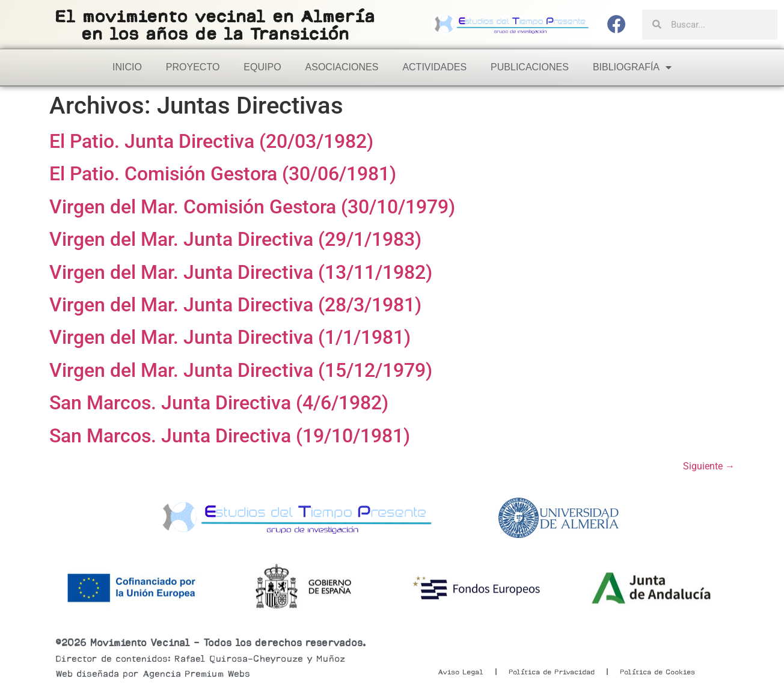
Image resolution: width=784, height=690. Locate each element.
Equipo (262, 67)
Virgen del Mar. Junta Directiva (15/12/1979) (241, 370)
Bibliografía (632, 67)
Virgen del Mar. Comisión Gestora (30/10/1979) (252, 207)
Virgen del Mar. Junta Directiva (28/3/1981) (235, 305)
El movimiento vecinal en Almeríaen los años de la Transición (215, 25)
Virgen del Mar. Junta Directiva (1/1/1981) (230, 337)
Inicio (127, 67)
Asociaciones (342, 67)
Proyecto (193, 67)
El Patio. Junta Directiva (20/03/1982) (211, 141)
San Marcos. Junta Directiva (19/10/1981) (230, 436)
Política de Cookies (657, 672)
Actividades (434, 67)
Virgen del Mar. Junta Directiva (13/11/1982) (241, 272)
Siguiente (709, 466)
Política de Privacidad (552, 672)
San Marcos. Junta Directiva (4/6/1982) (219, 403)
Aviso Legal (461, 672)
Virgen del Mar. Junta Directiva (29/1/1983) (235, 239)
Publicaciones (530, 67)
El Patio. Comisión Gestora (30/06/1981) (223, 174)
